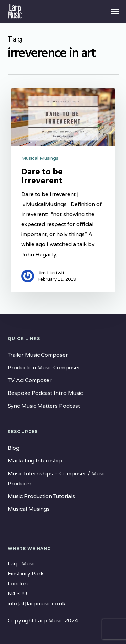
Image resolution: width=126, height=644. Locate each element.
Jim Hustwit (51, 273)
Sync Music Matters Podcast (44, 406)
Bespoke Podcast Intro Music (45, 393)
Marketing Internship (35, 461)
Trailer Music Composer (38, 355)
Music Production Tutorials (41, 496)
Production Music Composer (44, 368)
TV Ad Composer (30, 380)
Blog (14, 448)
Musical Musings (40, 158)
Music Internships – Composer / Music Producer (57, 479)
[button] (115, 11)
